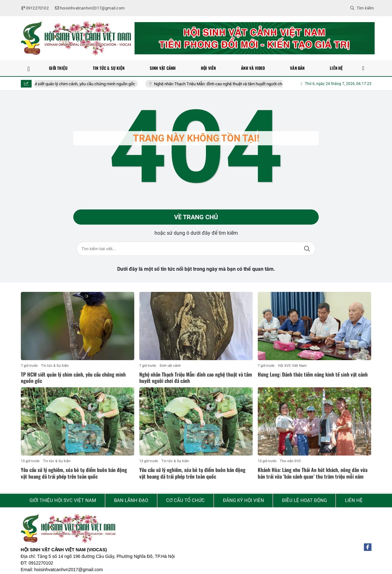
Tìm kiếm (307, 249)
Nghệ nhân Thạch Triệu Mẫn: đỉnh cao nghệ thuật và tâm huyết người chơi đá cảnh (231, 84)
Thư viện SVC (290, 461)
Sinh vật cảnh (170, 366)
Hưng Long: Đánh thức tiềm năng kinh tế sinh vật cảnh (313, 374)
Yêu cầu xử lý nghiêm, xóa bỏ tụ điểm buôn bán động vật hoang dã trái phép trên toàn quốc (74, 473)
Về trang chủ (196, 217)
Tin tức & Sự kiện (55, 366)
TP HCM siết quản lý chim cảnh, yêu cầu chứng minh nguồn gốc (82, 84)
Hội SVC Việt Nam (292, 366)
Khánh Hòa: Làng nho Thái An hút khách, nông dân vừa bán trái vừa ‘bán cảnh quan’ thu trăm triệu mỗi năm (313, 473)
